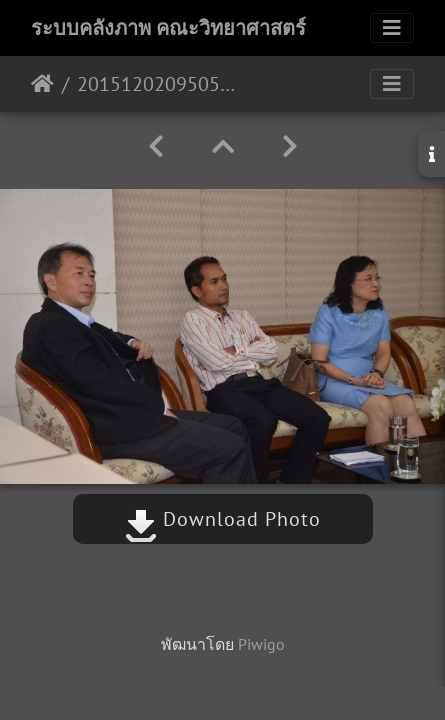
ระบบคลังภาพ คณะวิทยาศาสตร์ (168, 28)
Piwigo (261, 644)
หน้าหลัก (42, 84)
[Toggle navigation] (392, 28)
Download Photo (223, 519)
